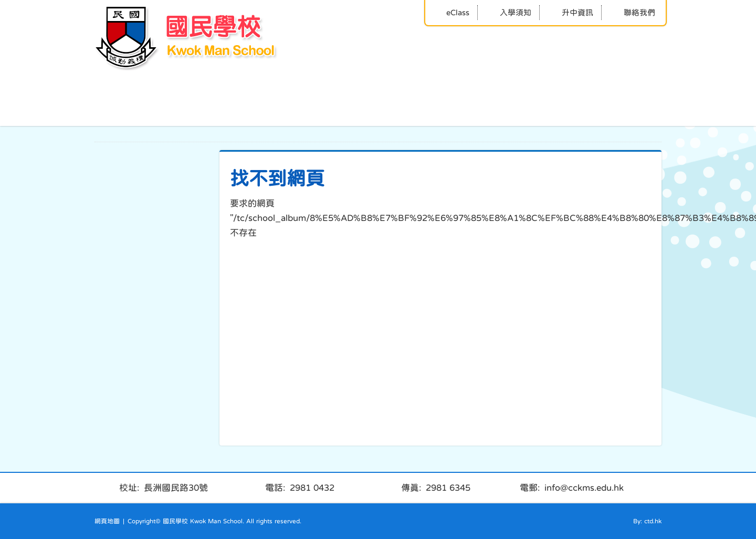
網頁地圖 (107, 521)
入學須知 (508, 12)
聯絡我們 (632, 12)
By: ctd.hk (647, 521)
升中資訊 (570, 12)
